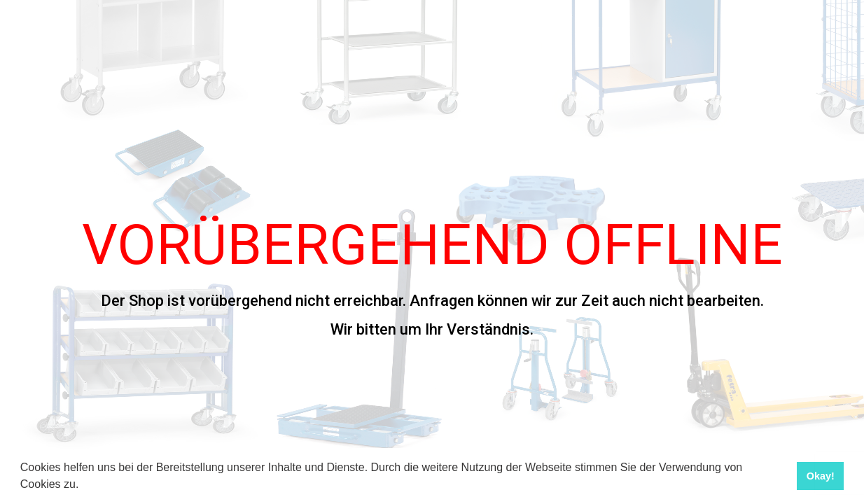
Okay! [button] (821, 476)
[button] (84, 486)
